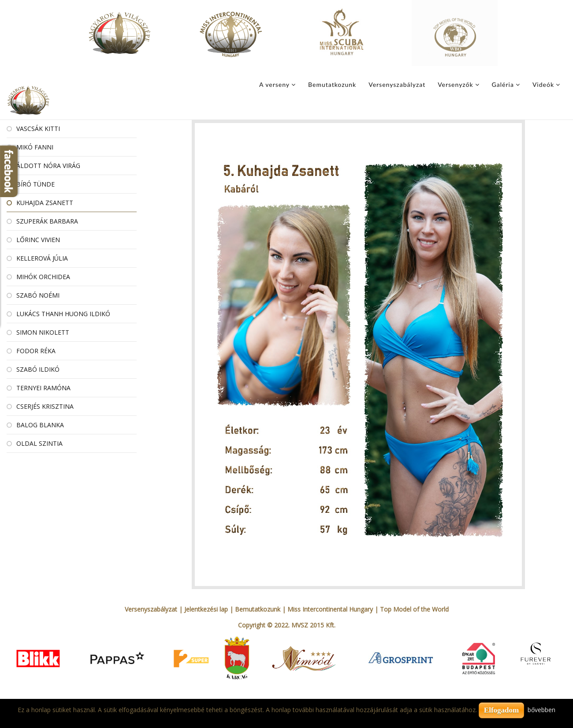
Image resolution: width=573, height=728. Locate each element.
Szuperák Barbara (47, 221)
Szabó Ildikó (38, 369)
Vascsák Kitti (38, 129)
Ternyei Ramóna (43, 388)
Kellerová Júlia (42, 258)
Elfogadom (501, 710)
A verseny (274, 84)
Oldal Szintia (39, 443)
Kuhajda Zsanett (45, 203)
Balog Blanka (40, 425)
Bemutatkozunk (332, 84)
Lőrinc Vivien (38, 240)
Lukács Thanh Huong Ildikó (63, 314)
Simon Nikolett (43, 332)
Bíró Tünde (35, 184)
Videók (543, 84)
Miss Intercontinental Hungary (330, 609)
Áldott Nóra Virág (48, 166)
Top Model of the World (414, 609)
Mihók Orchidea (43, 277)
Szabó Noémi (38, 295)
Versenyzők (455, 84)
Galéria (503, 84)
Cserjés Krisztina (45, 406)
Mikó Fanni (35, 147)
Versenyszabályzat (397, 84)
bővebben (541, 710)
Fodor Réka (36, 351)
